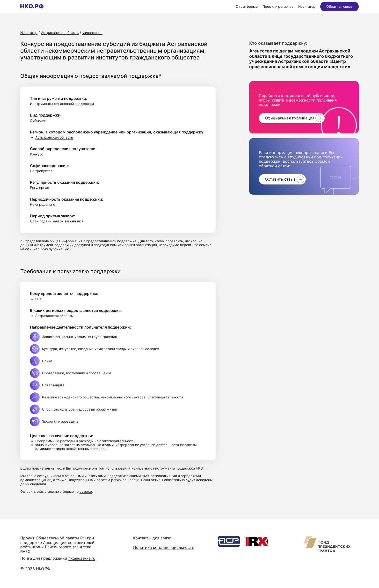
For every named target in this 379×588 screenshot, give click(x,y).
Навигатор (307, 6)
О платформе (247, 6)
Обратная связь (339, 6)
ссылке (86, 491)
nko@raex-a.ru (82, 558)
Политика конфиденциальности (164, 547)
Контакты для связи (152, 538)
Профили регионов (278, 6)
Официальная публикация (290, 118)
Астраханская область (54, 137)
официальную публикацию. (48, 249)
